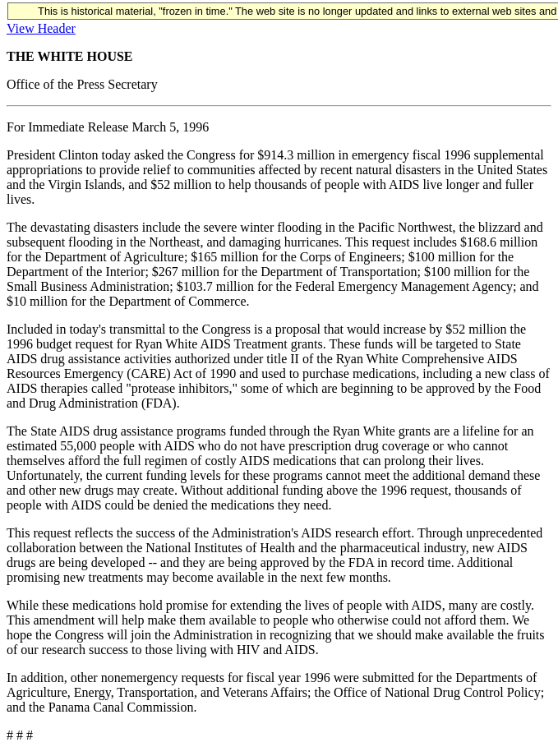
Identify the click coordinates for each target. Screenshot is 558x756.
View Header (41, 28)
